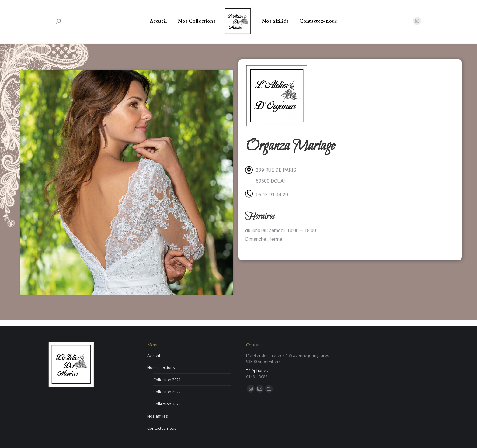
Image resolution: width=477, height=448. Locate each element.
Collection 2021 (167, 380)
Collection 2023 (167, 404)
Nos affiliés (158, 416)
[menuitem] (158, 21)
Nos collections (161, 367)
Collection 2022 (167, 392)
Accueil (154, 355)
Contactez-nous (162, 428)
